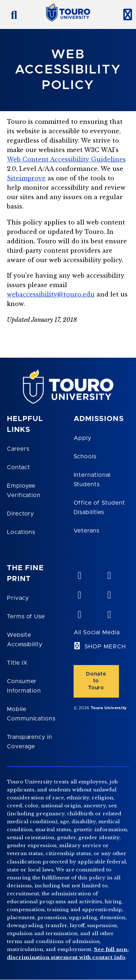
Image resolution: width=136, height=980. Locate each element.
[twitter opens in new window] (79, 613)
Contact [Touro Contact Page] (18, 467)
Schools (85, 457)
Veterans (87, 531)
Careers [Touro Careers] (18, 449)
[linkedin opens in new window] (79, 593)
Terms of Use (26, 617)
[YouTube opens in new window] (109, 574)
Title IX (17, 663)
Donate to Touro (96, 681)
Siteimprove (26, 178)
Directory (21, 514)
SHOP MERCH (105, 647)
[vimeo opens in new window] (79, 574)
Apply (83, 438)
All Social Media (97, 632)
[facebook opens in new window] (109, 593)
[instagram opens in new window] (109, 613)
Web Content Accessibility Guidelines (66, 159)
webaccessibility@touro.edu (51, 294)
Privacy (18, 598)
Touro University (109, 708)
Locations (21, 532)
